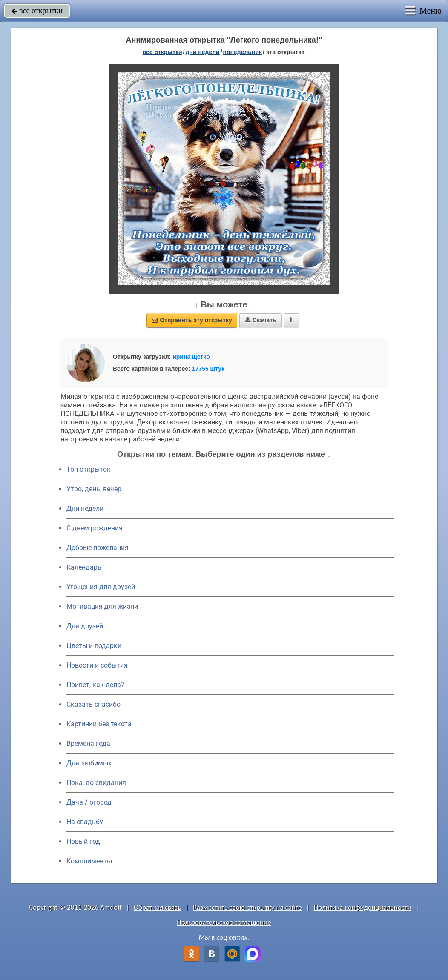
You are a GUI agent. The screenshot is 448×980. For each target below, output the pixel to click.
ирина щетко (191, 357)
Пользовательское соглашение (224, 922)
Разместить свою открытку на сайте (247, 907)
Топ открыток (89, 469)
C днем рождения (95, 528)
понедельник (243, 52)
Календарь (84, 567)
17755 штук (208, 369)
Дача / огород (89, 802)
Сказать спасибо (93, 704)
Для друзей (85, 626)
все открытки (37, 11)
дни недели (202, 52)
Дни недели (85, 509)
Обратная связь (158, 907)
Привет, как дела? (95, 685)
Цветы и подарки (94, 646)
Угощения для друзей (101, 587)
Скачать (261, 320)
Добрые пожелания (98, 548)
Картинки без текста (99, 724)
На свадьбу (85, 822)
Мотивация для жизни (102, 606)
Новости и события (97, 665)
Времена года (88, 744)
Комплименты (89, 861)
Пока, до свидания (96, 783)
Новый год (83, 841)
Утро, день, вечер (94, 489)
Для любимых (89, 763)
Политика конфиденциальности (363, 907)
